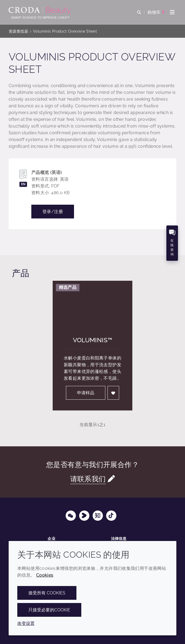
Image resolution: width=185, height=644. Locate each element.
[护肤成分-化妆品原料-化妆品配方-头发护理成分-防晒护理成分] (40, 11)
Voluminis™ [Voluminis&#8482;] (93, 340)
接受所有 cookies (47, 593)
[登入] (113, 393)
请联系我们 (88, 479)
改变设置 (26, 623)
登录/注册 (53, 212)
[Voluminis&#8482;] (92, 303)
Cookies (45, 575)
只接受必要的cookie (49, 610)
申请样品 (86, 393)
